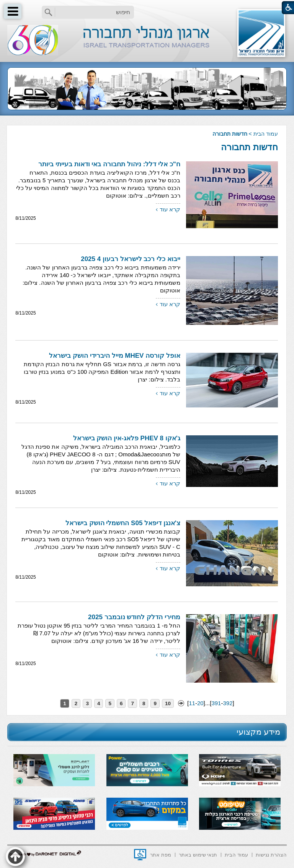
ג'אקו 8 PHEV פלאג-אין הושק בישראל (127, 438)
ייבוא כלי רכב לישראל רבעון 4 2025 (131, 259)
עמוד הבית (266, 134)
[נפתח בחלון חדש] (140, 855)
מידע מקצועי (258, 732)
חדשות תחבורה (249, 147)
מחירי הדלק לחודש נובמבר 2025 (134, 617)
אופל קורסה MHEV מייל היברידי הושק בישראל (114, 356)
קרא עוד (170, 209)
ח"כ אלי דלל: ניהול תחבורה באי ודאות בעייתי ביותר (109, 164)
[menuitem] (271, 854)
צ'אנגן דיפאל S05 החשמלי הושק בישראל (123, 523)
